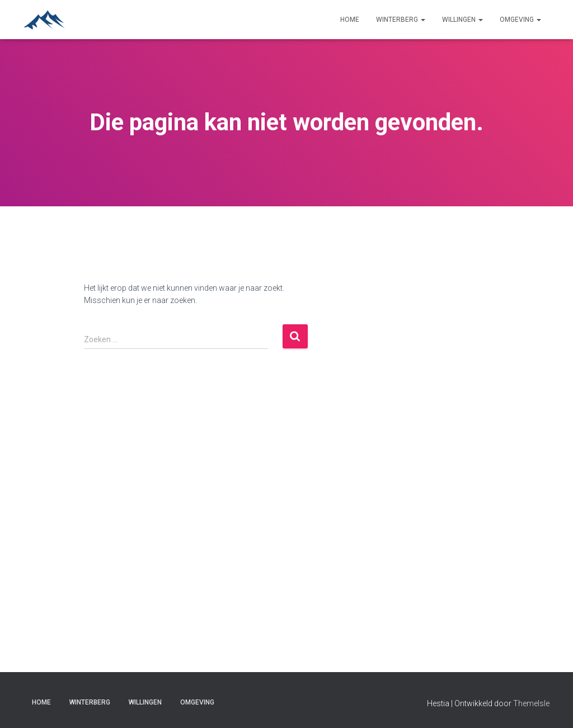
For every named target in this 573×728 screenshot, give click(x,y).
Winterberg (401, 20)
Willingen (462, 20)
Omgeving (520, 20)
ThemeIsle (531, 703)
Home (350, 20)
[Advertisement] (490, 436)
